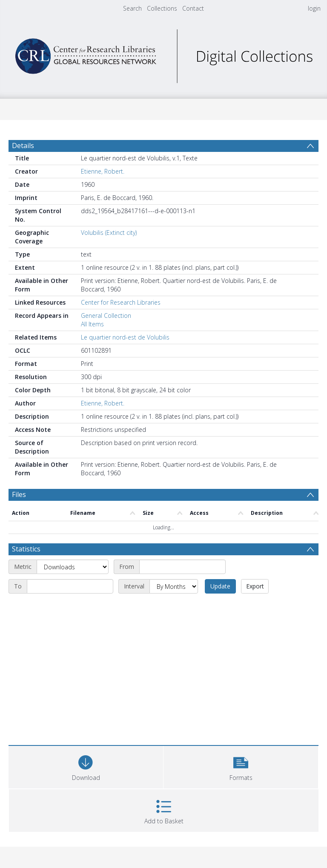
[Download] (86, 766)
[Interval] (174, 586)
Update (220, 586)
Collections (162, 8)
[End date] (70, 586)
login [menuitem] (314, 8)
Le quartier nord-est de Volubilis (125, 337)
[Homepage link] (163, 54)
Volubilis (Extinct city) (109, 233)
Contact (193, 8)
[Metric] (73, 567)
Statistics (26, 549)
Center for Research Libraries (121, 302)
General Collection (106, 316)
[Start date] (182, 567)
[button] (241, 766)
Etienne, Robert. (103, 171)
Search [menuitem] (132, 8)
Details (23, 146)
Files (19, 494)
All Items (92, 324)
